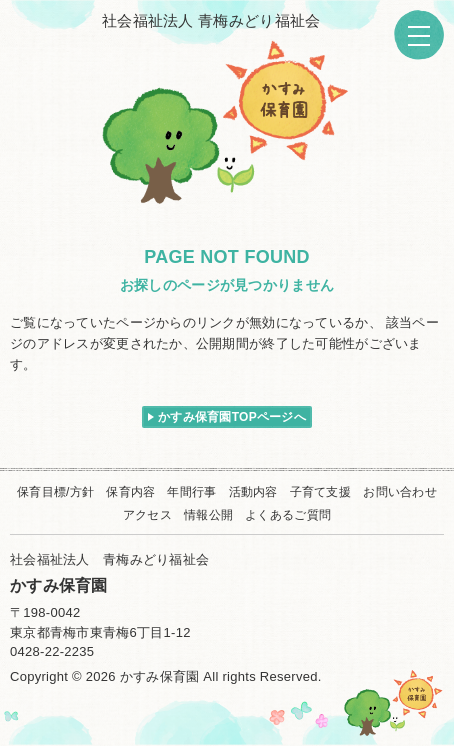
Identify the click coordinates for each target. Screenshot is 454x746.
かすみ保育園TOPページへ (232, 417)
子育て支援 (320, 492)
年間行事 (191, 492)
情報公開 (208, 515)
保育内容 (130, 492)
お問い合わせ (400, 492)
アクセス (147, 515)
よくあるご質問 (288, 515)
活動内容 (253, 492)
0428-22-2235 (52, 651)
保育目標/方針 (55, 492)
